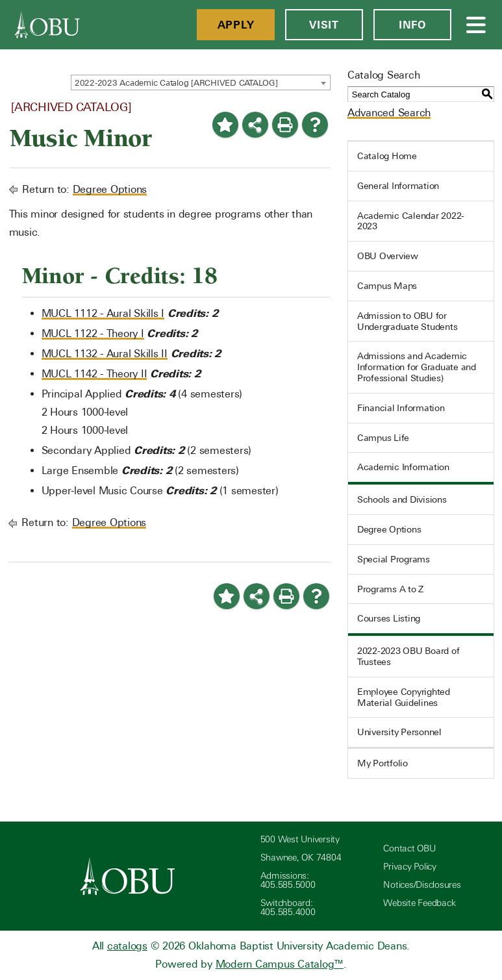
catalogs (127, 946)
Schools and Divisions (402, 499)
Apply (236, 25)
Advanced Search (389, 113)
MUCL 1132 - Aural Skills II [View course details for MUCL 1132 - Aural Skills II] (105, 354)
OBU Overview (388, 256)
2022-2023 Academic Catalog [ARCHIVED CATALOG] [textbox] (176, 83)
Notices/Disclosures (422, 885)
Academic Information (403, 467)
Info (412, 25)
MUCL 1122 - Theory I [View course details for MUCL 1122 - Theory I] (93, 333)
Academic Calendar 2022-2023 (411, 221)
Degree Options (110, 189)
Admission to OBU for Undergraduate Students (408, 321)
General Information (398, 186)
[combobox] (201, 82)
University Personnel (399, 732)
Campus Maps (387, 286)
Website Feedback (419, 903)
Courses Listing (389, 618)
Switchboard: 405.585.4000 (288, 908)
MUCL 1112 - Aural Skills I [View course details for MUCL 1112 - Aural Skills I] (103, 313)
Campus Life (383, 438)
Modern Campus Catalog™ (280, 964)
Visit (324, 25)
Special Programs (394, 559)
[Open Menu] (477, 25)
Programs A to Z (390, 589)
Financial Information (401, 408)
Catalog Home (387, 156)
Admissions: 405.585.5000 (288, 880)
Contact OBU (409, 848)
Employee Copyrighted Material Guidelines (404, 697)
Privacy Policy (410, 867)
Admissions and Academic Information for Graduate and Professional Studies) (417, 367)
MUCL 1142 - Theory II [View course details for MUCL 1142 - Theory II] (94, 374)
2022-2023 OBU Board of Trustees (408, 656)
